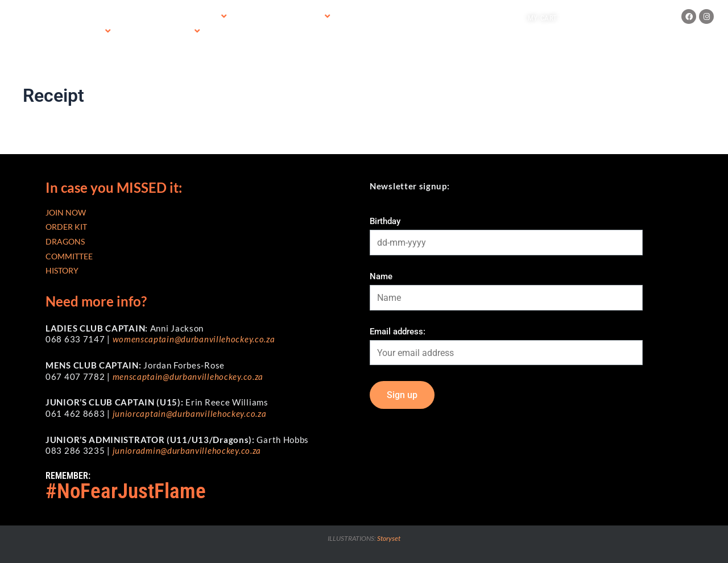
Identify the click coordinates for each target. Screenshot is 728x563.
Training (153, 17)
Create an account (637, 17)
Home (81, 17)
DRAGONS (65, 241)
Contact (135, 32)
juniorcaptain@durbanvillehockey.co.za (190, 413)
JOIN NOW (66, 212)
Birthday (385, 221)
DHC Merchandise (372, 17)
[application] (214, 16)
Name (381, 276)
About (92, 32)
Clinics (180, 32)
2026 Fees (202, 17)
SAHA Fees (254, 17)
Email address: (398, 332)
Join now (114, 17)
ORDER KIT (66, 227)
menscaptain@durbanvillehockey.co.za (188, 376)
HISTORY (62, 270)
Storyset (389, 538)
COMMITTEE (69, 256)
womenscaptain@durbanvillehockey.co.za (194, 339)
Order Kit (306, 17)
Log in (582, 17)
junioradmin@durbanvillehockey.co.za (187, 450)
